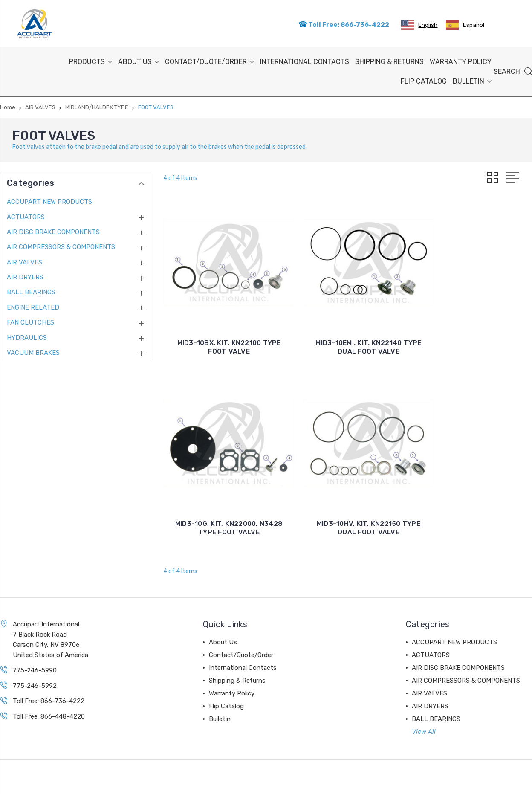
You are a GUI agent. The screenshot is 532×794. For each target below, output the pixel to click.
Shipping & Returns (389, 60)
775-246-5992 (35, 656)
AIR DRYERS (25, 276)
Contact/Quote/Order (210, 60)
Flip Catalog (424, 80)
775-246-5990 (35, 641)
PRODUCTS (91, 60)
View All (424, 702)
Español (465, 24)
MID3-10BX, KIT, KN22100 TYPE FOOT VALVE (222, 332)
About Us (139, 60)
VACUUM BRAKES (33, 351)
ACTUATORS (26, 215)
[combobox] (419, 24)
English (419, 24)
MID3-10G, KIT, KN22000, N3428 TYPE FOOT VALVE (473, 332)
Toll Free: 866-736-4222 (344, 24)
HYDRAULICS (27, 336)
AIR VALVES (25, 261)
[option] (465, 24)
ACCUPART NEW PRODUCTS (49, 200)
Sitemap (69, 783)
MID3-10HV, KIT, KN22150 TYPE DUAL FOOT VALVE (222, 498)
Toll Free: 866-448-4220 (49, 687)
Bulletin (472, 80)
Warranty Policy (461, 60)
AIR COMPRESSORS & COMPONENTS (61, 246)
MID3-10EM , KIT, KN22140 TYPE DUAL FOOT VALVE (348, 332)
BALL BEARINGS (31, 291)
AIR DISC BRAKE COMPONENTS (53, 231)
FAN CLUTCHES (30, 321)
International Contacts (305, 60)
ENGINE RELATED (33, 306)
